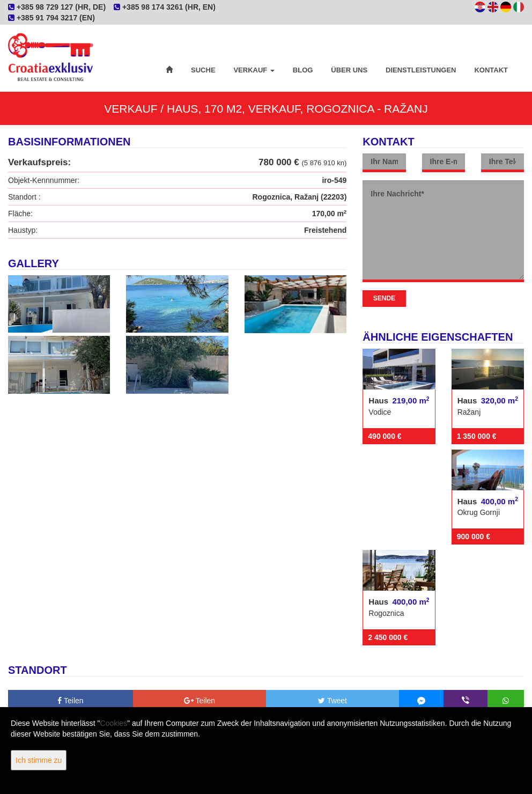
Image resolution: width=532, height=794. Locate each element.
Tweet (332, 701)
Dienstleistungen (421, 70)
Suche (203, 70)
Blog (303, 70)
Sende (384, 298)
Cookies (114, 723)
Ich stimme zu (39, 760)
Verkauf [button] (254, 70)
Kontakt (491, 70)
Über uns (349, 70)
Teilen (70, 701)
